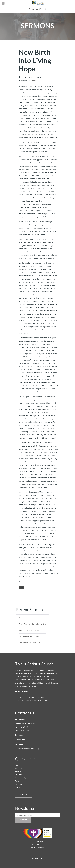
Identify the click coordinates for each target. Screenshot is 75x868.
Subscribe (23, 820)
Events (18, 787)
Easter (21, 588)
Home (17, 765)
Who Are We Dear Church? (29, 636)
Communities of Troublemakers (31, 643)
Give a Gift (24, 795)
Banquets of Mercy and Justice (31, 630)
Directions (19, 784)
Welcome (19, 768)
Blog (17, 781)
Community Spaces (22, 778)
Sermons (32, 80)
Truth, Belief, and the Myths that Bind (33, 624)
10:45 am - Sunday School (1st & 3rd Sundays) (34, 700)
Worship (18, 772)
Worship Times (22, 691)
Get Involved (20, 775)
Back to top (38, 858)
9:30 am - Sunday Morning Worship (31, 697)
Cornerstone (24, 618)
